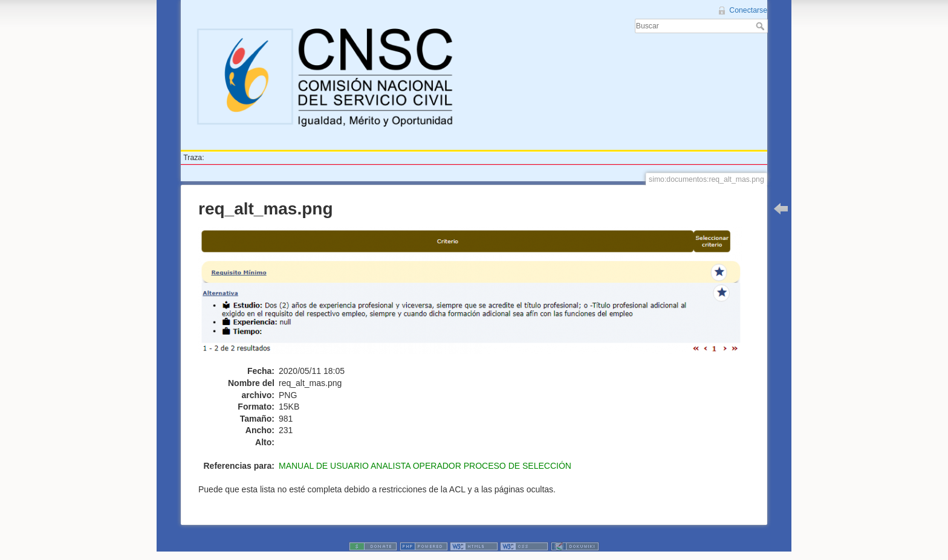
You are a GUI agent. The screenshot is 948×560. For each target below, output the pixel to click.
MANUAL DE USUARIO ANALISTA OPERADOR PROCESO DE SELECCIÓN (425, 466)
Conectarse (748, 10)
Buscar (761, 26)
